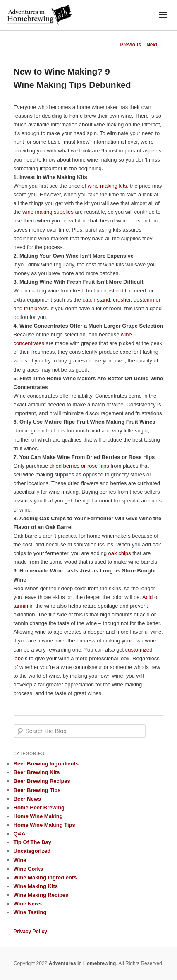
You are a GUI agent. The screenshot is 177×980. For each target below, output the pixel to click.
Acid (147, 597)
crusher (122, 300)
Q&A (20, 834)
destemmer (147, 300)
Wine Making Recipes (41, 895)
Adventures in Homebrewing (83, 963)
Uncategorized (32, 851)
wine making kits (107, 186)
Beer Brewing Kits (37, 772)
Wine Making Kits (36, 886)
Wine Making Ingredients (45, 877)
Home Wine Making (38, 816)
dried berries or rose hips (79, 466)
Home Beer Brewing (39, 807)
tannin (21, 606)
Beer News (27, 799)
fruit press (36, 308)
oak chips (120, 553)
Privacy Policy (30, 932)
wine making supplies (48, 212)
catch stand (96, 300)
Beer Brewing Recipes (42, 781)
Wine (20, 860)
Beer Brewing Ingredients (46, 764)
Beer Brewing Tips (37, 790)
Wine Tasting (30, 912)
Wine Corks (28, 869)
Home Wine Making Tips (44, 825)
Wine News (28, 904)
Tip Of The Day (33, 842)
